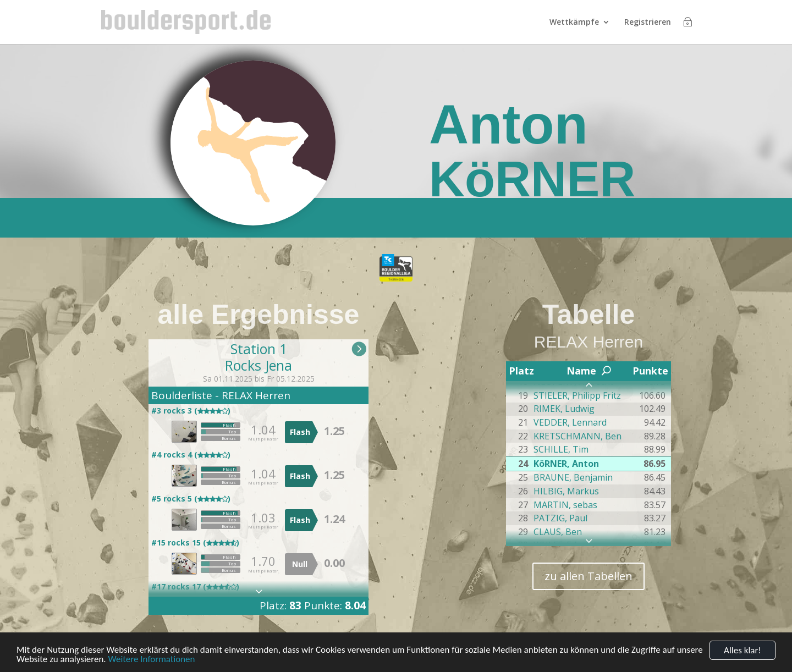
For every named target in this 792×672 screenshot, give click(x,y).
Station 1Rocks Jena (258, 357)
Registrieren (648, 23)
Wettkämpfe (574, 23)
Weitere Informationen (151, 660)
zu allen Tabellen (588, 576)
